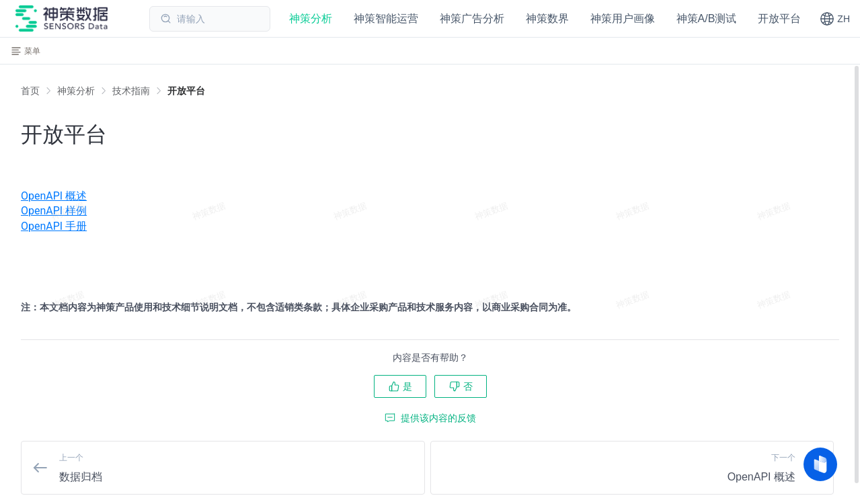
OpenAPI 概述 (54, 196)
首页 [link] (30, 91)
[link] (76, 91)
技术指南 (131, 91)
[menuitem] (430, 196)
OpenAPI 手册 (54, 226)
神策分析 (76, 91)
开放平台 (186, 91)
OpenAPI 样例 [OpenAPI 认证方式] (54, 211)
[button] (835, 19)
